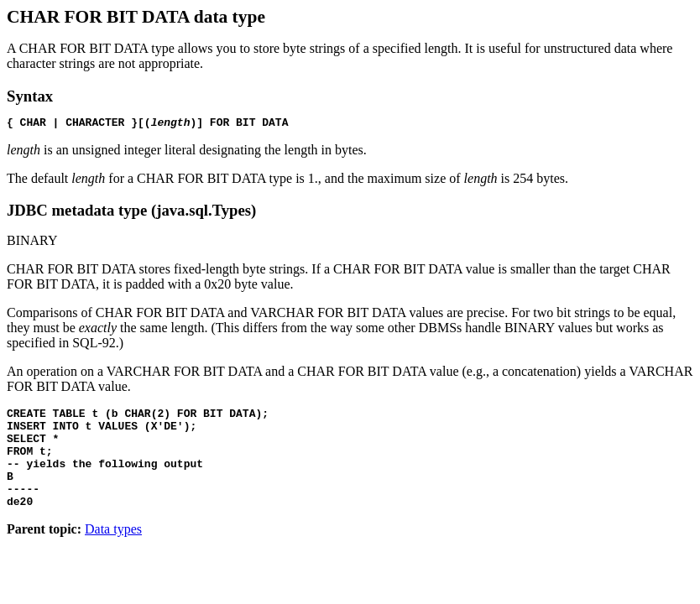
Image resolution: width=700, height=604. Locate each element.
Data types (113, 552)
